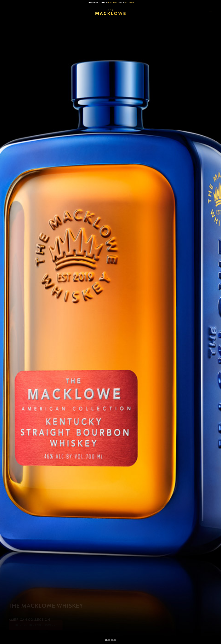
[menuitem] (211, 13)
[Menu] (211, 13)
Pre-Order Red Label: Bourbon (36, 627)
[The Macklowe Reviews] (111, 13)
